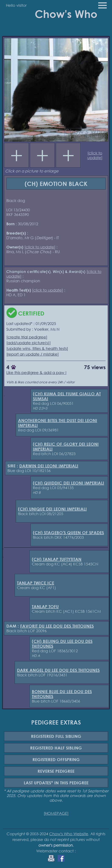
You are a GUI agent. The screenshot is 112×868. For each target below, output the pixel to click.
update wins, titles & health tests (37, 348)
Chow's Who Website (69, 834)
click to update (95, 155)
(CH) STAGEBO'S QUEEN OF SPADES (68, 533)
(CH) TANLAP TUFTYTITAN (57, 559)
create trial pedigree (27, 337)
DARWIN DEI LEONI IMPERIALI (49, 466)
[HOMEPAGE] (56, 813)
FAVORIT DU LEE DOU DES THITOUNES (57, 626)
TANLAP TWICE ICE (36, 583)
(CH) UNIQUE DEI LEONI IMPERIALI (52, 509)
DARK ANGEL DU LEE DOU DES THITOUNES (58, 670)
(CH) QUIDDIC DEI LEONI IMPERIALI (69, 483)
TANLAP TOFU (45, 607)
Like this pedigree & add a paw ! (36, 373)
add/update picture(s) (29, 343)
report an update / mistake (33, 354)
